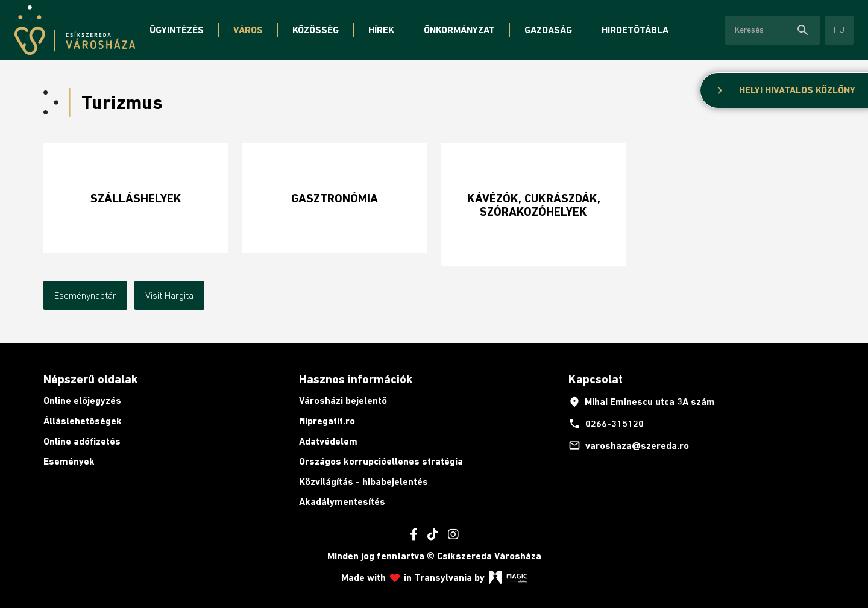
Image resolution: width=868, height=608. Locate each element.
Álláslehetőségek (83, 421)
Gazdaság (548, 30)
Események (69, 461)
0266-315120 (606, 424)
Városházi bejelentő (343, 400)
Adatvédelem (328, 441)
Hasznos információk (356, 379)
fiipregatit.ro (327, 421)
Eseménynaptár (85, 295)
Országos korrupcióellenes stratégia (381, 461)
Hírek (381, 30)
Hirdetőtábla (635, 30)
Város (248, 30)
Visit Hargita (169, 295)
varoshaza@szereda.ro (629, 445)
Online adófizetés (82, 441)
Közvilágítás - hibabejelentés (363, 482)
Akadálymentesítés (342, 502)
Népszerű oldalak (90, 379)
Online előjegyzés (82, 400)
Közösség (316, 30)
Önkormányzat (459, 30)
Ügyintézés (177, 30)
